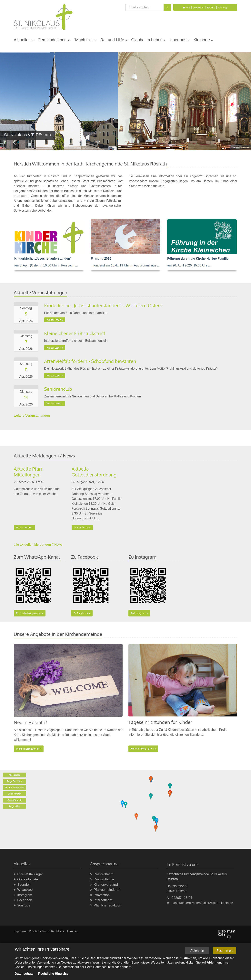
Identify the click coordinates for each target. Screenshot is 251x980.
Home (187, 8)
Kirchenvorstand (104, 885)
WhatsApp (23, 890)
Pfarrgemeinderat (105, 890)
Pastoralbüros (102, 880)
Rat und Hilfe (112, 40)
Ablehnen (197, 951)
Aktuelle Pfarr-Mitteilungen (29, 472)
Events (211, 8)
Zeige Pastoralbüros (15, 787)
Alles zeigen (15, 775)
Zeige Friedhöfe (15, 781)
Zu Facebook (81, 613)
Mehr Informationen (28, 749)
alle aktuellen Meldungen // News (38, 545)
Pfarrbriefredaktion (106, 906)
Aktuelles (199, 8)
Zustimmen (225, 951)
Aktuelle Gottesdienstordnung (94, 472)
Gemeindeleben (52, 40)
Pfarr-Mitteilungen (29, 874)
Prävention (100, 895)
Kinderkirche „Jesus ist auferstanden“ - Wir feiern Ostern (103, 305)
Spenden (22, 885)
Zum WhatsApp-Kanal (29, 613)
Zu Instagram (138, 613)
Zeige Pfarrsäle (15, 800)
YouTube (22, 906)
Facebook (23, 900)
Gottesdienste (26, 880)
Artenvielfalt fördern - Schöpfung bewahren (90, 361)
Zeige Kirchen (15, 794)
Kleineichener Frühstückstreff (75, 333)
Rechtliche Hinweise (64, 931)
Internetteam (101, 900)
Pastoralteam (102, 874)
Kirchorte (202, 40)
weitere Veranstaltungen (32, 416)
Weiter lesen (54, 320)
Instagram (23, 895)
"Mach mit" (84, 40)
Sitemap (223, 8)
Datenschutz (40, 931)
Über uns (178, 40)
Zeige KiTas (15, 806)
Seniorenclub (58, 389)
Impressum (21, 931)
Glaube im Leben (147, 40)
